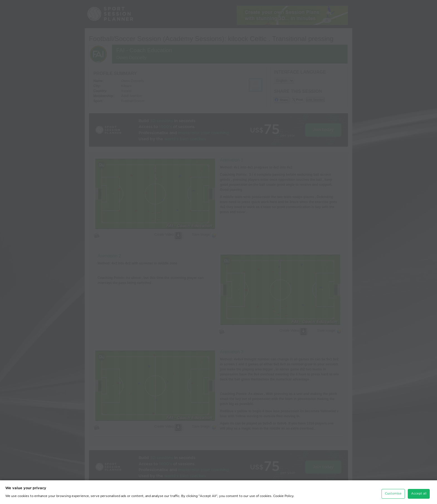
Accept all (419, 492)
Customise (393, 492)
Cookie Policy (283, 495)
